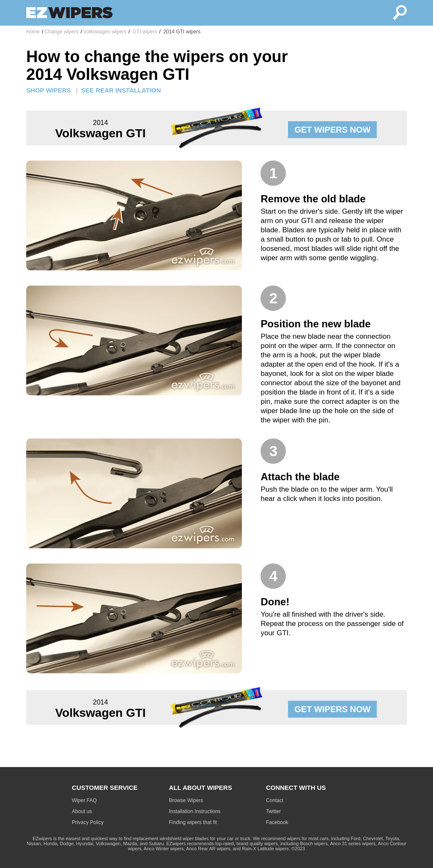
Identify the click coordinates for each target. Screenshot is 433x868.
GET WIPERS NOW (332, 130)
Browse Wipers (186, 800)
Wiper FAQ (84, 800)
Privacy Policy (88, 822)
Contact (275, 800)
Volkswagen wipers (105, 32)
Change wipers (61, 32)
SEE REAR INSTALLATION (121, 90)
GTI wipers (144, 32)
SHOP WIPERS (49, 90)
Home (33, 32)
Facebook (277, 822)
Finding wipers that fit (193, 822)
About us (82, 811)
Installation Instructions (195, 811)
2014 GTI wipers (181, 32)
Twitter (273, 811)
